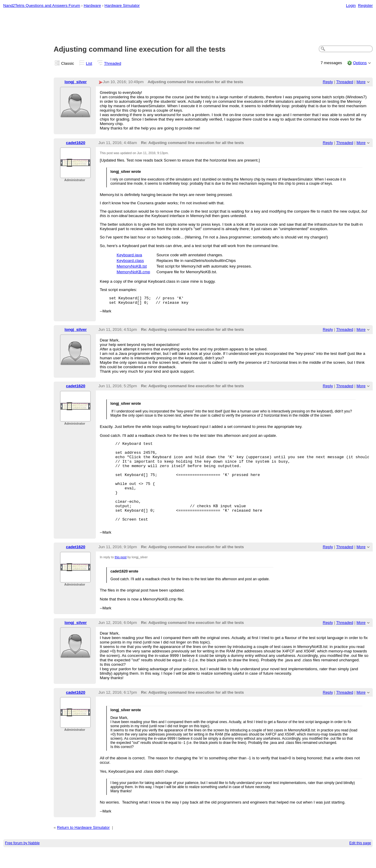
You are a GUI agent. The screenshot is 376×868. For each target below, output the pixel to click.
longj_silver (76, 82)
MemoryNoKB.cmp (133, 272)
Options (360, 63)
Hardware (92, 5)
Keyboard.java (129, 255)
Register (365, 5)
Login (351, 5)
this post (120, 575)
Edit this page (360, 861)
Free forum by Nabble (22, 861)
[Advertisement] (188, 27)
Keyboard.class (130, 261)
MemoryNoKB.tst (132, 266)
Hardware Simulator (122, 5)
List (89, 63)
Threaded (113, 63)
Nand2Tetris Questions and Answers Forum (42, 5)
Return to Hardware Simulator (83, 845)
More (361, 82)
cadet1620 (76, 143)
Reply (328, 82)
